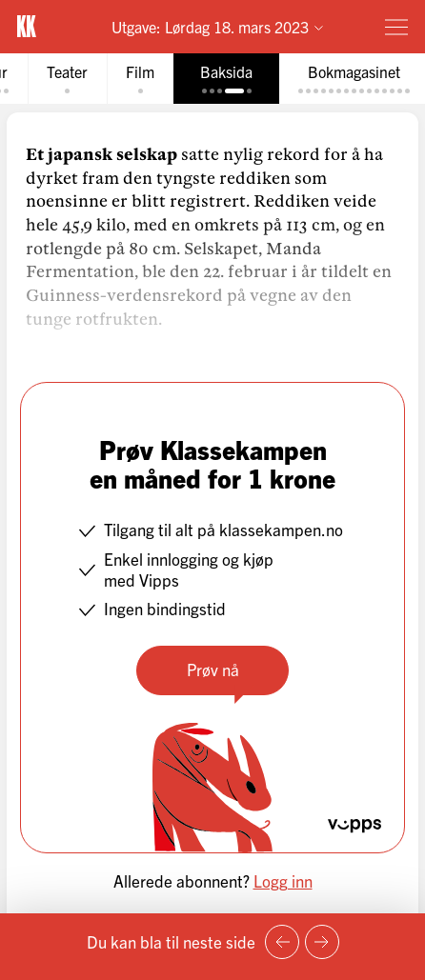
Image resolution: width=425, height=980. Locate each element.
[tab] (67, 79)
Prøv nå (213, 669)
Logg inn (283, 880)
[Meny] (396, 27)
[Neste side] (322, 942)
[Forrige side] (282, 942)
